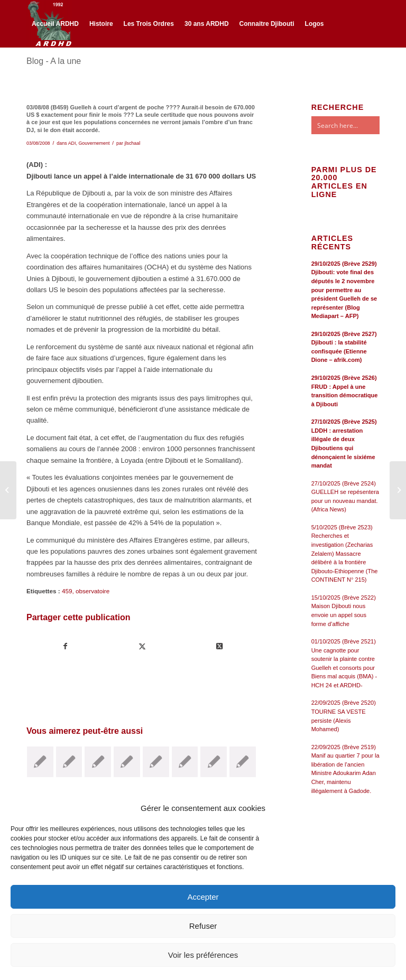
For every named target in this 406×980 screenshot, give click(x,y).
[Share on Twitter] (219, 646)
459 (67, 591)
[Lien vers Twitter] (45, 70)
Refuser (203, 926)
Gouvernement (94, 143)
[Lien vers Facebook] (30, 70)
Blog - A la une (54, 61)
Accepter (203, 897)
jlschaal (132, 143)
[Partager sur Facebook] (65, 646)
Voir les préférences (203, 955)
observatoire (93, 591)
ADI (72, 143)
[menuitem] (55, 24)
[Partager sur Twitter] (142, 646)
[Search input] (356, 125)
